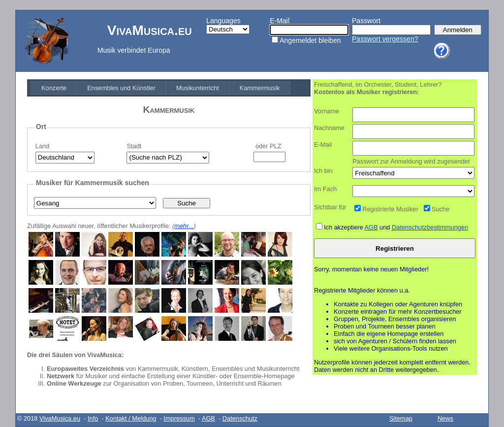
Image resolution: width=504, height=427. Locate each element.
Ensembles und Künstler (121, 88)
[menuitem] (54, 88)
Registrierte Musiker (390, 209)
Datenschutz (240, 418)
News (445, 418)
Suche (441, 209)
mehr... (184, 226)
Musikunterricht (198, 88)
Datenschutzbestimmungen (430, 227)
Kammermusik (260, 88)
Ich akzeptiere (344, 227)
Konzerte (54, 88)
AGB (371, 227)
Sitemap (401, 418)
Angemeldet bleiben (310, 40)
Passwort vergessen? (385, 39)
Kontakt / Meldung (131, 418)
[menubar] (161, 88)
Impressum (179, 418)
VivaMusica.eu (60, 418)
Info (93, 418)
